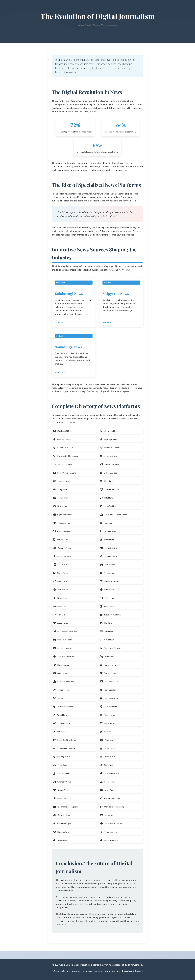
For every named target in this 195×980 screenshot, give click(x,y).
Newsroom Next (109, 832)
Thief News (107, 740)
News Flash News (63, 556)
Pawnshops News (110, 464)
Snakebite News (109, 681)
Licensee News (62, 481)
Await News (60, 715)
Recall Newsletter (63, 648)
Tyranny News (61, 690)
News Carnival (109, 548)
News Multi (61, 590)
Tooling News (108, 673)
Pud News (107, 631)
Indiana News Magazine (66, 807)
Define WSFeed (109, 473)
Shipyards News (109, 431)
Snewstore (107, 815)
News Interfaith (109, 556)
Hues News (107, 590)
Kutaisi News (107, 748)
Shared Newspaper (110, 798)
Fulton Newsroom (110, 698)
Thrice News (107, 606)
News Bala (60, 765)
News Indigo (60, 840)
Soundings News (62, 439)
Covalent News (109, 707)
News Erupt (60, 598)
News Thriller (61, 573)
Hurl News (107, 623)
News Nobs (108, 565)
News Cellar (61, 581)
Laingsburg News (109, 456)
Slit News (59, 698)
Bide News (107, 656)
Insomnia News (108, 531)
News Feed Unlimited (65, 748)
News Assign (108, 723)
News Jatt (106, 765)
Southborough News (64, 464)
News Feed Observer (111, 823)
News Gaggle (108, 790)
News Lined (107, 640)
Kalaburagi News (63, 431)
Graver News (107, 757)
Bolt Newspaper (62, 823)
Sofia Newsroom (109, 489)
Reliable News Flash (110, 615)
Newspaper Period (110, 665)
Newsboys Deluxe (110, 448)
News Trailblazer (109, 506)
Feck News (60, 673)
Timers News (108, 573)
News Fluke (60, 615)
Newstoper (60, 506)
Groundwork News (110, 581)
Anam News (61, 623)
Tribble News (62, 815)
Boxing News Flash (63, 448)
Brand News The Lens (65, 473)
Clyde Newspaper (63, 514)
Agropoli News (62, 548)
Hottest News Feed (63, 707)
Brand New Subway (110, 648)
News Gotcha (61, 832)
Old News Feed (62, 531)
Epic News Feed (62, 773)
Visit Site (59, 325)
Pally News (60, 489)
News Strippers (62, 665)
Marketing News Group (112, 807)
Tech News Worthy (64, 656)
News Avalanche (109, 840)
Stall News (60, 565)
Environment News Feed (66, 631)
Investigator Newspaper (66, 456)
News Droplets (108, 690)
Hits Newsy (107, 498)
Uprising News (62, 757)
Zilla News (107, 598)
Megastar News (62, 523)
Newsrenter (61, 498)
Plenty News (107, 715)
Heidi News (107, 539)
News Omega (61, 723)
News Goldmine (62, 798)
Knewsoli (106, 731)
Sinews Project (62, 790)
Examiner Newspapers (65, 681)
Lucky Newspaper (110, 773)
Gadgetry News (62, 782)
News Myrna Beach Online (114, 514)
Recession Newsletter (65, 740)
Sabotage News (109, 439)
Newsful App (61, 539)
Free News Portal (63, 640)
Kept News (107, 523)
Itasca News (107, 782)
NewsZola (107, 481)
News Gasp (60, 606)
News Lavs (60, 731)
